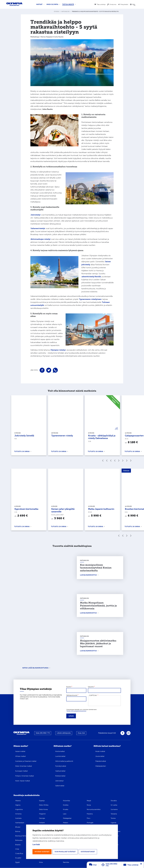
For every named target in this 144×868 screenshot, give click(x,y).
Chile (17, 849)
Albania (18, 801)
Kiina (41, 862)
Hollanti (42, 823)
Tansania (114, 814)
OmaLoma (113, 4)
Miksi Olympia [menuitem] (53, 5)
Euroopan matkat (21, 771)
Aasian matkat (20, 751)
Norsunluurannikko (94, 809)
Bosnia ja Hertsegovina (23, 836)
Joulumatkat (100, 756)
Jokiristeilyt (59, 781)
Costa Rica (19, 853)
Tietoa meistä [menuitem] (69, 5)
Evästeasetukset (90, 852)
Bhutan (18, 827)
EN (133, 4)
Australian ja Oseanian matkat (26, 761)
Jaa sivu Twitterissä (49, 370)
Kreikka (66, 805)
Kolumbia (66, 801)
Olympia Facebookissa (122, 733)
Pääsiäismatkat (101, 761)
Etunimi (69, 687)
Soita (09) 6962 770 (43, 733)
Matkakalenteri (101, 766)
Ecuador (18, 858)
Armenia (18, 814)
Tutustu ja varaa (22, 451)
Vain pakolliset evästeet (66, 852)
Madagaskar (67, 818)
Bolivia (18, 831)
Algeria (18, 805)
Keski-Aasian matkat (23, 781)
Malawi (66, 823)
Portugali (90, 823)
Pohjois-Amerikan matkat (24, 776)
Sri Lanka (114, 805)
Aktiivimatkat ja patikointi (64, 761)
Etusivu (57, 12)
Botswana (19, 840)
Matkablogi (65, 12)
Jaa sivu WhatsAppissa (55, 370)
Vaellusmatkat (60, 771)
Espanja (42, 801)
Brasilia (18, 845)
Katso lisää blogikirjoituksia (35, 668)
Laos (65, 814)
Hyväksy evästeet (42, 852)
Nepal (89, 801)
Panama (90, 814)
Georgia (42, 818)
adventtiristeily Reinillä (91, 277)
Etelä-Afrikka (44, 805)
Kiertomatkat (60, 751)
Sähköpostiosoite (72, 695)
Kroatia (66, 809)
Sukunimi (91, 687)
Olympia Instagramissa (128, 733)
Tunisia (113, 818)
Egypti (17, 862)
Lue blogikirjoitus (88, 575)
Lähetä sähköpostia (64, 733)
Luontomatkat (60, 756)
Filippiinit (42, 814)
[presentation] (104, 701)
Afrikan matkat (20, 756)
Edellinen (119, 461)
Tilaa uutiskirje (101, 4)
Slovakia (114, 801)
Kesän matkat (100, 751)
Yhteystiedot (124, 4)
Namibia (66, 862)
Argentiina (19, 809)
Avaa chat (81, 733)
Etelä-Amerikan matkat (24, 766)
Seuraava (127, 461)
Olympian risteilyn (58, 350)
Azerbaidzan (20, 823)
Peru (88, 818)
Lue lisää (36, 844)
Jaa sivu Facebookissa (42, 370)
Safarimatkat (60, 786)
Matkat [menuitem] (40, 5)
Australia (18, 818)
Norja (89, 805)
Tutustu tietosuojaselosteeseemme (76, 711)
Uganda (113, 823)
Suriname (114, 809)
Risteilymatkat (60, 776)
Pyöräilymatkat (61, 766)
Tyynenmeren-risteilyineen (90, 299)
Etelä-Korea (43, 809)
